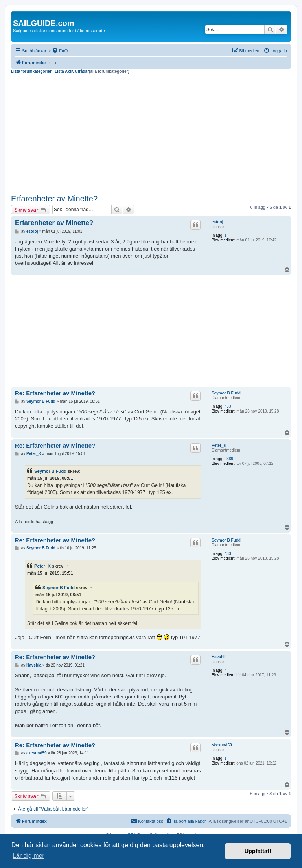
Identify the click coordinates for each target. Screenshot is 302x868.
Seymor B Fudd (226, 393)
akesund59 (222, 745)
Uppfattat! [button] (258, 851)
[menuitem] (60, 51)
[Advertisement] (151, 133)
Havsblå (219, 657)
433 (228, 406)
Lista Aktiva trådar (72, 71)
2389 (229, 459)
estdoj (217, 222)
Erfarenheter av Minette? (54, 199)
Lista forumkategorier (31, 71)
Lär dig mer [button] (29, 856)
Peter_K (219, 445)
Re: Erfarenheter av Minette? (55, 393)
